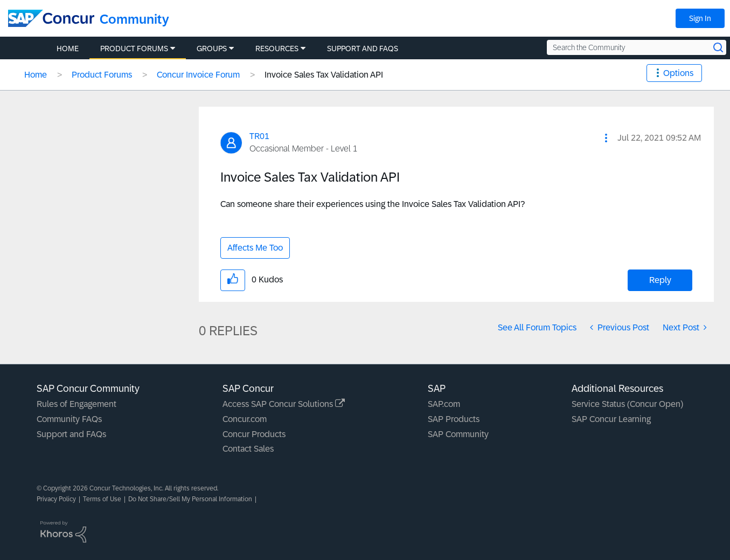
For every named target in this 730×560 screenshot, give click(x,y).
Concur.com (245, 419)
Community (134, 19)
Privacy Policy (56, 499)
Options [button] (678, 73)
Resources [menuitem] (277, 49)
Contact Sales (248, 449)
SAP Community (458, 434)
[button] (606, 138)
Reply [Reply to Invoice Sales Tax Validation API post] (660, 280)
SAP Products (454, 419)
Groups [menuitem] (212, 49)
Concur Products (254, 434)
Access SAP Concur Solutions (284, 404)
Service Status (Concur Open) (627, 404)
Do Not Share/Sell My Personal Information (190, 499)
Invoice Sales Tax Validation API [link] (324, 75)
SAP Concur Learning (611, 419)
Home (36, 75)
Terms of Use (102, 499)
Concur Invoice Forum (198, 75)
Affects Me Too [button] (255, 248)
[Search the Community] (637, 47)
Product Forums (102, 75)
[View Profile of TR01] (259, 136)
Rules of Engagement (77, 404)
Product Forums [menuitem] (134, 49)
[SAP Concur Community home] (51, 18)
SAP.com (444, 404)
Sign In (700, 18)
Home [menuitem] (68, 49)
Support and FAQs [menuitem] (363, 49)
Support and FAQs (71, 434)
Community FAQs (69, 419)
